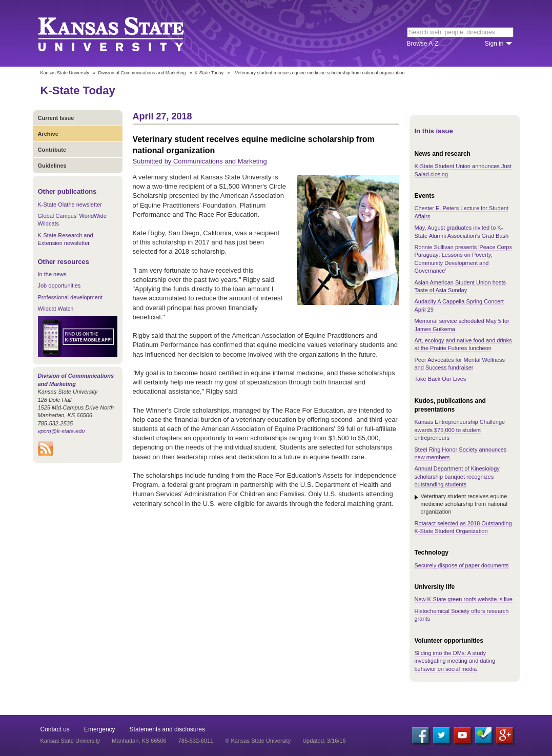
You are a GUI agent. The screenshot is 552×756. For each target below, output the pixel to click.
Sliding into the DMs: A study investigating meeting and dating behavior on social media (455, 661)
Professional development (70, 297)
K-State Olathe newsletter (70, 205)
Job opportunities (59, 285)
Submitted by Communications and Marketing (200, 161)
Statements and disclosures (167, 729)
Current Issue (56, 118)
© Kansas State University (258, 741)
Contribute (52, 150)
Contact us (55, 729)
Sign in (494, 44)
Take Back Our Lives (441, 379)
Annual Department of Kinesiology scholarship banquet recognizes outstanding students (457, 476)
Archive (48, 134)
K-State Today (209, 73)
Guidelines (52, 166)
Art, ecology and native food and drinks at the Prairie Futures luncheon (463, 344)
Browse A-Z (423, 44)
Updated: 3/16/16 (324, 741)
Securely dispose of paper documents (462, 565)
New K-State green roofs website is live (464, 599)
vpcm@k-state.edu (62, 431)
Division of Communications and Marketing (142, 73)
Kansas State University (124, 33)
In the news (52, 274)
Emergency (100, 729)
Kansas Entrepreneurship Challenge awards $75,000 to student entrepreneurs (460, 430)
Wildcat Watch (56, 309)
